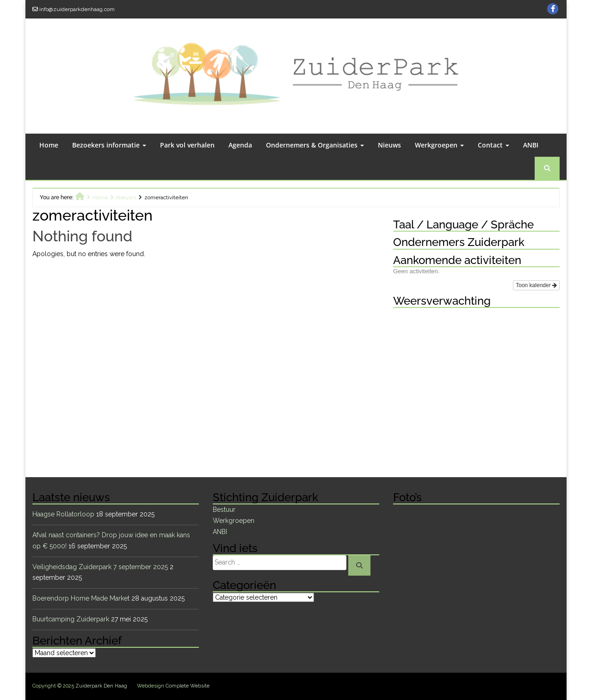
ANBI (531, 145)
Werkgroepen (439, 145)
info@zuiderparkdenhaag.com (77, 9)
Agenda (240, 145)
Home (49, 145)
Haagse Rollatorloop (63, 514)
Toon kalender (536, 285)
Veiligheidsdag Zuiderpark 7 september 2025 (100, 567)
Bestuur (224, 510)
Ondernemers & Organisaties (315, 145)
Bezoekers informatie (109, 145)
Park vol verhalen (187, 145)
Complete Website (188, 686)
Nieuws (389, 145)
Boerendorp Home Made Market (81, 598)
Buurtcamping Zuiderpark (71, 619)
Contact (493, 145)
